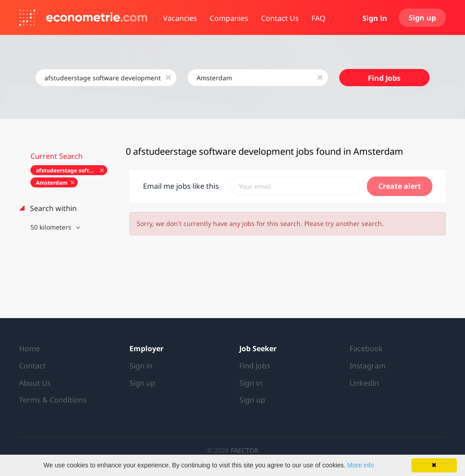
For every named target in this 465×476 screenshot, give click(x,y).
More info (361, 465)
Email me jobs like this (181, 186)
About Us (35, 383)
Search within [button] (52, 208)
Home (30, 348)
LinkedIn (364, 383)
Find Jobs (384, 78)
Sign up (422, 18)
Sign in (375, 18)
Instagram (368, 366)
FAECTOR (245, 450)
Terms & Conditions (53, 400)
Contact (32, 366)
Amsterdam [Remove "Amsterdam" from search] (52, 183)
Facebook (366, 348)
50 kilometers (52, 227)
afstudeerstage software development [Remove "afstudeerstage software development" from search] (72, 170)
